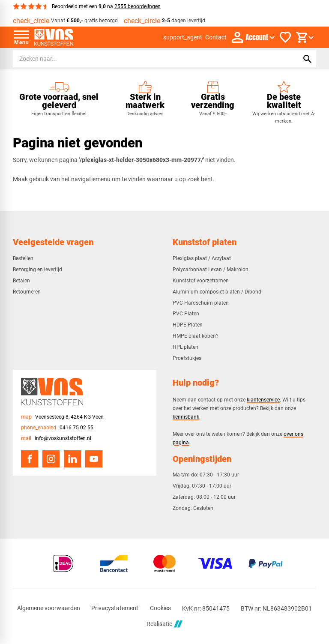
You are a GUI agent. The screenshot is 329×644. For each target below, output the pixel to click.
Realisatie (164, 624)
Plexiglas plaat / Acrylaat (202, 258)
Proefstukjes (187, 358)
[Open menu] (21, 37)
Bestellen (23, 258)
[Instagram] (51, 459)
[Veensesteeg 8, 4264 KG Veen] (62, 417)
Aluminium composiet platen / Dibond (217, 292)
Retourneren (27, 292)
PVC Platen (186, 314)
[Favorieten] (285, 37)
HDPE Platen (188, 325)
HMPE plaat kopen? (196, 336)
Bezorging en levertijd (37, 270)
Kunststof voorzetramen (201, 281)
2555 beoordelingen (138, 6)
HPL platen (185, 347)
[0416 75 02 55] (57, 428)
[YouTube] (94, 459)
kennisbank (186, 417)
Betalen (21, 281)
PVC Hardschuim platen (201, 303)
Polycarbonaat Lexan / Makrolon (211, 270)
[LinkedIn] (72, 459)
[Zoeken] (148, 59)
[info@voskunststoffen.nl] (56, 439)
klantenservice (263, 400)
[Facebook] (30, 459)
